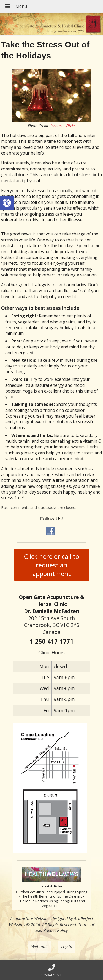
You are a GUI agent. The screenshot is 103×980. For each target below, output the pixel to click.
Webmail (39, 947)
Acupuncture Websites (30, 919)
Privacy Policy (55, 930)
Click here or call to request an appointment (52, 565)
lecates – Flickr (63, 126)
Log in (67, 947)
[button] (7, 203)
